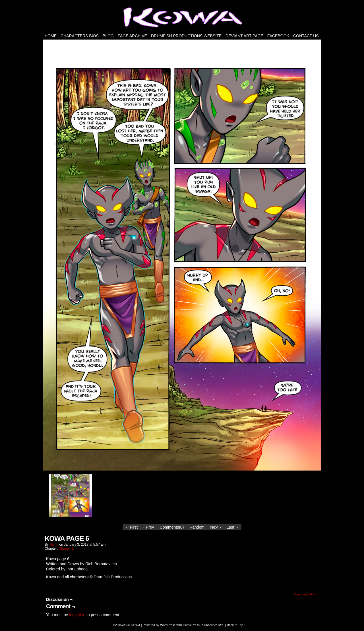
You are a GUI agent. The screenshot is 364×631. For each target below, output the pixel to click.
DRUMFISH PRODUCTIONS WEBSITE (186, 36)
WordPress (168, 625)
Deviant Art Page (244, 36)
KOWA (136, 625)
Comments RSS (305, 594)
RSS (221, 625)
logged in (77, 615)
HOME (51, 36)
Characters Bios (80, 36)
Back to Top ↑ (236, 625)
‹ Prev (149, 527)
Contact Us (306, 36)
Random (197, 527)
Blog (108, 36)
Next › (215, 527)
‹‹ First (132, 527)
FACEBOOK (278, 36)
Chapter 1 (66, 548)
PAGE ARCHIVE (132, 36)
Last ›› (232, 527)
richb (54, 545)
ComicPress (191, 625)
